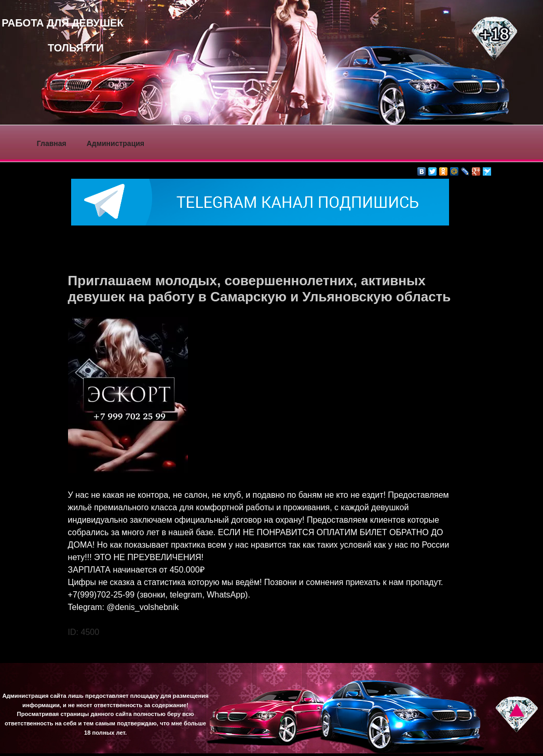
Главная (52, 143)
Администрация (116, 143)
